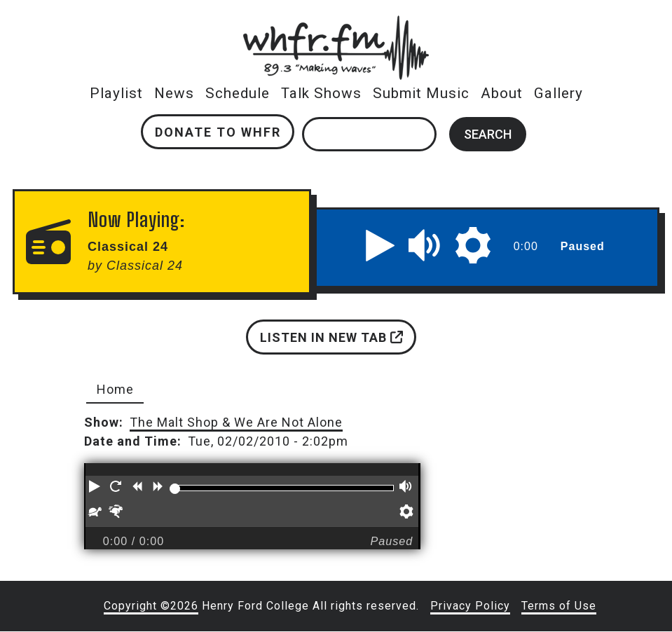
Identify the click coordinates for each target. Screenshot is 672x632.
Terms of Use (559, 606)
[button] (380, 245)
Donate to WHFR (218, 132)
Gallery (558, 93)
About (502, 93)
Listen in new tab (331, 337)
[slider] (174, 488)
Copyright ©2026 (151, 606)
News (174, 93)
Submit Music (421, 93)
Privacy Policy (470, 606)
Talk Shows (321, 93)
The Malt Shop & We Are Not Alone (236, 422)
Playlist (116, 93)
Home (115, 389)
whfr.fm (336, 25)
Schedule (238, 93)
